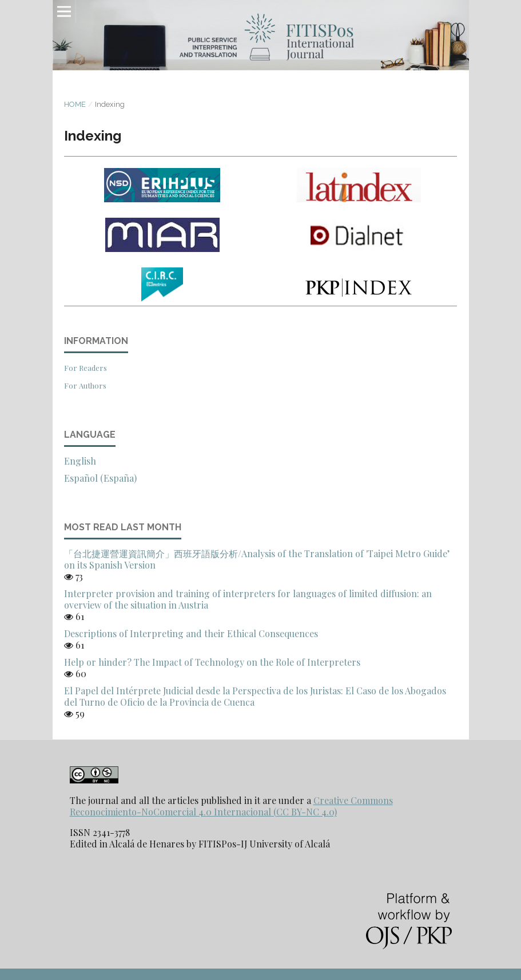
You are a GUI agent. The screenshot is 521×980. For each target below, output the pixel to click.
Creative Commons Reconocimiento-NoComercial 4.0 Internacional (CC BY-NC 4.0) (231, 806)
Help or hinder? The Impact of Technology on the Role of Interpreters (212, 662)
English (80, 461)
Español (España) (100, 478)
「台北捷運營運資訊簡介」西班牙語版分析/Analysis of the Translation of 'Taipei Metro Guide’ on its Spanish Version (257, 559)
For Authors (85, 385)
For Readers (85, 368)
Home (75, 104)
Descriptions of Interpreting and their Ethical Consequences (191, 633)
